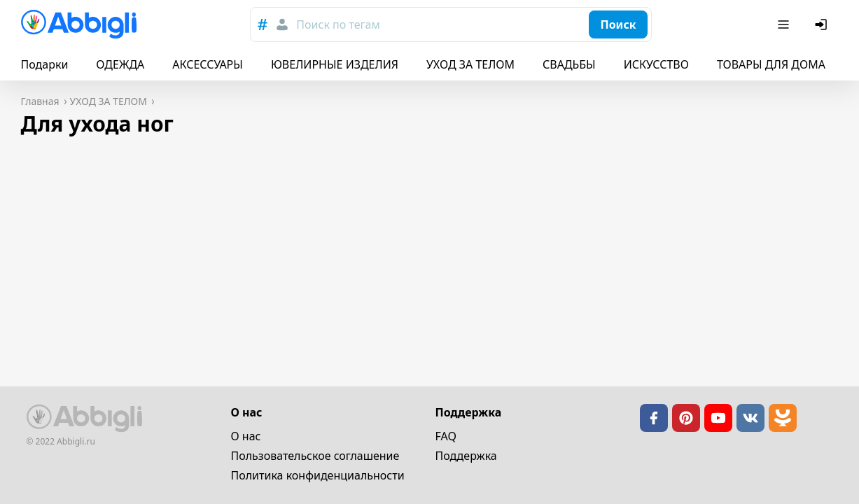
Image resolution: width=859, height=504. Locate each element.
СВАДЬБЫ (569, 64)
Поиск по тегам (338, 24)
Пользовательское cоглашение (315, 456)
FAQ (446, 436)
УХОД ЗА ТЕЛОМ (470, 64)
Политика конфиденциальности (318, 475)
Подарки (45, 64)
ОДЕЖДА (120, 64)
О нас (246, 436)
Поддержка (466, 456)
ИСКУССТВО (656, 64)
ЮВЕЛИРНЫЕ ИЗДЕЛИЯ (335, 64)
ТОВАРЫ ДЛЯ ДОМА (771, 64)
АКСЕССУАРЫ (208, 64)
